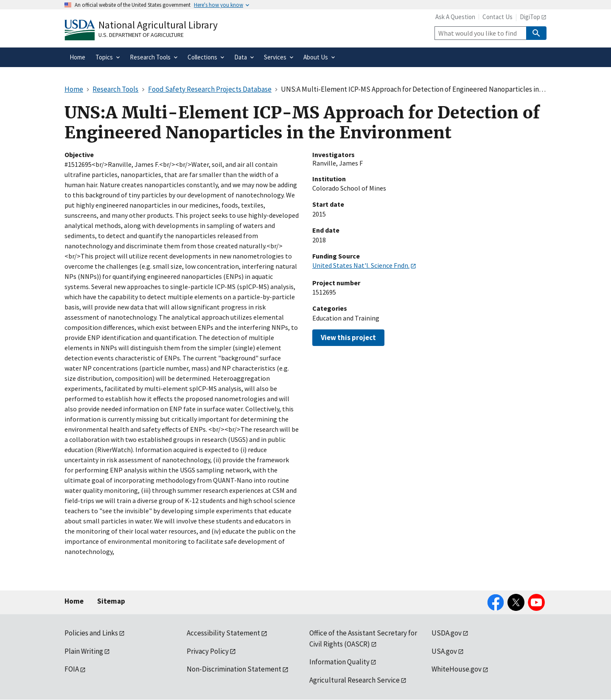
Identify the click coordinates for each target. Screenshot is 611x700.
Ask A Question (455, 17)
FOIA (72, 669)
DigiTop (530, 17)
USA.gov (444, 651)
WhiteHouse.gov (457, 669)
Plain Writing (84, 651)
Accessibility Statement (223, 633)
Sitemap (111, 601)
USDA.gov (447, 633)
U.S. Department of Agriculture (141, 35)
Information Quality (339, 662)
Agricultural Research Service (355, 680)
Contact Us (497, 17)
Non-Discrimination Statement (234, 669)
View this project (348, 337)
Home (74, 601)
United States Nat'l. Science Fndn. (361, 265)
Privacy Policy (208, 651)
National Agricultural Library (158, 25)
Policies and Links (91, 633)
